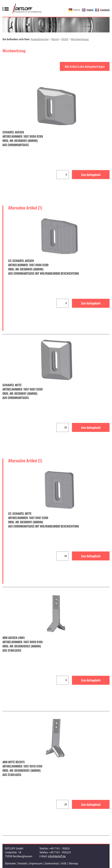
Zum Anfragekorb (91, 175)
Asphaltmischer (40, 39)
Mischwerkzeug (80, 39)
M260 (65, 39)
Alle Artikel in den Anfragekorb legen (85, 66)
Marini (55, 39)
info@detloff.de (57, 856)
